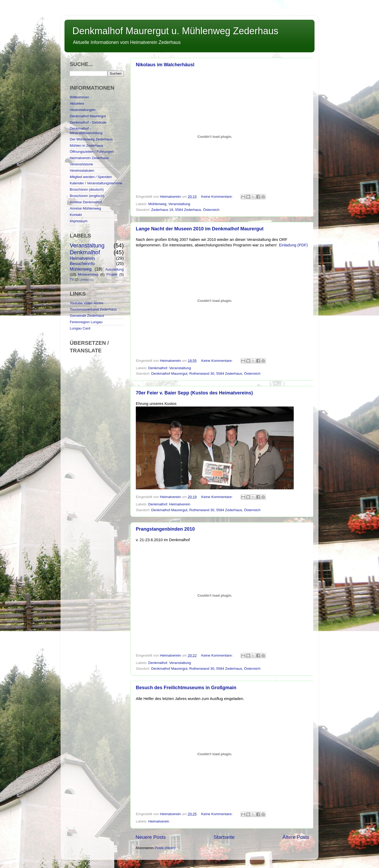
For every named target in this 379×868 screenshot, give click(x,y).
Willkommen (79, 97)
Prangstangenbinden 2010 (165, 529)
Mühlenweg (157, 204)
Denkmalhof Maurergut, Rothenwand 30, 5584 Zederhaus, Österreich (206, 374)
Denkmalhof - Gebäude (88, 122)
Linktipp (84, 280)
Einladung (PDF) (293, 245)
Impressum (79, 221)
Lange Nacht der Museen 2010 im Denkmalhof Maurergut (200, 229)
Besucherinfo (82, 263)
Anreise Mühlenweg (85, 208)
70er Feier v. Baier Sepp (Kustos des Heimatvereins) (194, 393)
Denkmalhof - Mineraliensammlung (86, 131)
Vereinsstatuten (82, 171)
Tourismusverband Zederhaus (93, 309)
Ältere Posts (296, 837)
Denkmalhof (158, 368)
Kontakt (76, 215)
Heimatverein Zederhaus (89, 158)
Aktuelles (77, 103)
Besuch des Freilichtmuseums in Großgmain (186, 688)
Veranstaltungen (83, 110)
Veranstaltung (179, 204)
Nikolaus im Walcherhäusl (165, 65)
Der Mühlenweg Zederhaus (91, 139)
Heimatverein (180, 504)
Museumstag (88, 274)
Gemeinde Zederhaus (87, 316)
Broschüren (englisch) (87, 196)
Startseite (224, 837)
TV (72, 280)
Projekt (112, 274)
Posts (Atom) (165, 848)
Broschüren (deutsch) (87, 189)
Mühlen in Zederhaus (86, 146)
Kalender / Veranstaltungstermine (96, 183)
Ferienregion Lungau (86, 322)
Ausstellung (114, 269)
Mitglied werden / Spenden (91, 177)
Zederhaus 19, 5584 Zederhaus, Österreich (185, 210)
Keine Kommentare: (217, 197)
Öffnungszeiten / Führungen (92, 152)
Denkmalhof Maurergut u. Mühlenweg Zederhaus (175, 31)
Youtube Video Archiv (87, 303)
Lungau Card (80, 328)
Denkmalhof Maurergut (88, 116)
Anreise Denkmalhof (86, 202)
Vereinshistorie (81, 164)
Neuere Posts (151, 837)
